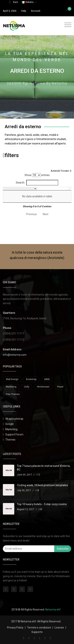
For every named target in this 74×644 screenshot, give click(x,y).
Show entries (37, 175)
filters (11, 155)
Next (46, 214)
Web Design (12, 379)
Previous (31, 214)
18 (37, 490)
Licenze (59, 628)
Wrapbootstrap (14, 419)
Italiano (28, 2)
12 (38, 475)
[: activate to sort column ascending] (49, 189)
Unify (27, 387)
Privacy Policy (15, 628)
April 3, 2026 (10, 11)
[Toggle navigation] (67, 25)
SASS (47, 379)
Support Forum (14, 434)
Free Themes (13, 394)
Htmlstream (43, 387)
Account (36, 11)
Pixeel (60, 387)
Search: (37, 183)
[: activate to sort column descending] (14, 189)
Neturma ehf (53, 610)
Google (10, 424)
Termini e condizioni (39, 628)
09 (40, 509)
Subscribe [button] (63, 549)
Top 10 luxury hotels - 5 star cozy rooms (42, 504)
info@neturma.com (15, 355)
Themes (10, 440)
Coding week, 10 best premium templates (42, 485)
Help (24, 11)
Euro (14, 2)
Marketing (11, 387)
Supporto (37, 632)
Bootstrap (31, 379)
